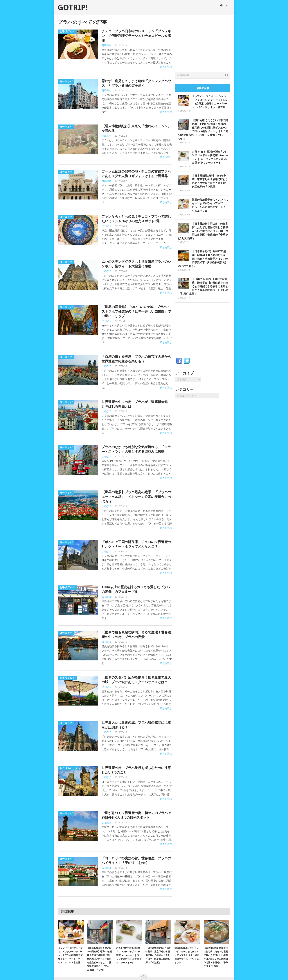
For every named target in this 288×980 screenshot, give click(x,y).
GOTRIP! (73, 8)
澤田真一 (106, 136)
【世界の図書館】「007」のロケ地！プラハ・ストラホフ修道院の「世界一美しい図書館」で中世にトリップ (136, 311)
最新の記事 (203, 88)
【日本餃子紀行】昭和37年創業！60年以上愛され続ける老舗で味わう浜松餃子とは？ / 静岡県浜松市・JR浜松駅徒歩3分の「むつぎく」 (203, 259)
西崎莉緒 (106, 45)
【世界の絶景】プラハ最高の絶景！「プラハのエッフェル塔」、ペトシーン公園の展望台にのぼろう (136, 497)
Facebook (179, 361)
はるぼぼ (106, 226)
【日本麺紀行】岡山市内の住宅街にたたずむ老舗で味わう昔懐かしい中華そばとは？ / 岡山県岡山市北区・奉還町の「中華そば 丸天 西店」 (203, 231)
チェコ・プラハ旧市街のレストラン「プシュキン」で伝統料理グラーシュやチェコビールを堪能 (136, 36)
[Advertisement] (203, 42)
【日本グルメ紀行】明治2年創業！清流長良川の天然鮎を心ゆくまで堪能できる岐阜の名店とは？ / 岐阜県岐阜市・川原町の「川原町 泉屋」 (203, 286)
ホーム (224, 5)
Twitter (187, 361)
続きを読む (166, 67)
